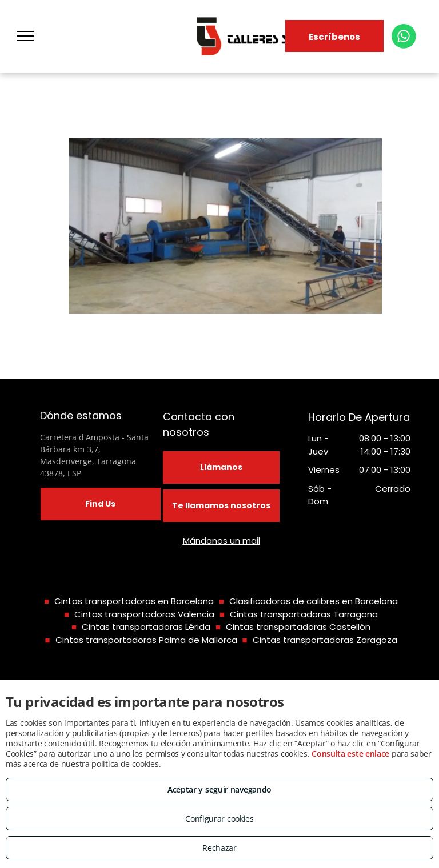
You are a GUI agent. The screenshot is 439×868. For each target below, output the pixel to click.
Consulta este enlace (350, 754)
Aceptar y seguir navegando (219, 789)
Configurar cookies (219, 819)
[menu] (25, 36)
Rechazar (219, 848)
